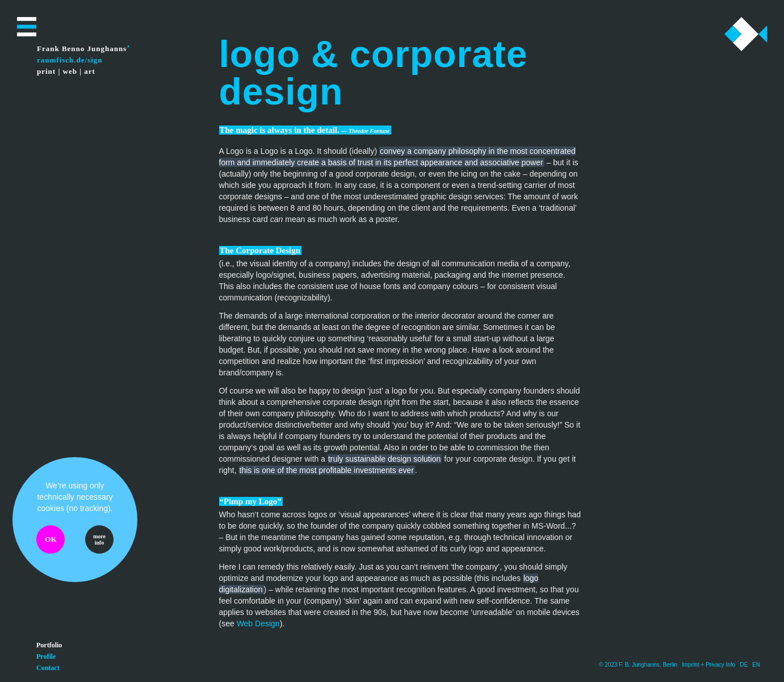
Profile (46, 656)
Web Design (258, 624)
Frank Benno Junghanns (82, 49)
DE (744, 665)
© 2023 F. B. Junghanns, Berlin (638, 665)
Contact (48, 668)
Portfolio (49, 645)
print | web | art (66, 71)
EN (756, 665)
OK (51, 539)
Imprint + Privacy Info (708, 665)
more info (99, 539)
